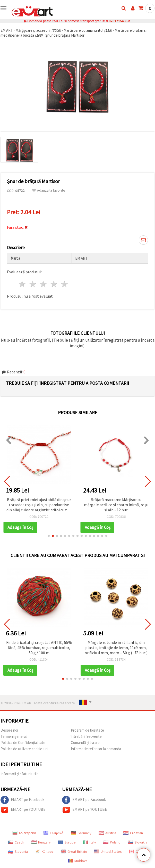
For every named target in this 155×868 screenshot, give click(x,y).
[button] (49, 536)
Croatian (133, 833)
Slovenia (18, 851)
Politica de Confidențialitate (23, 743)
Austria (107, 833)
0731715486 (118, 21)
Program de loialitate (87, 730)
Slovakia (137, 842)
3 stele (44, 284)
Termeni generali (14, 736)
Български (24, 833)
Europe (67, 842)
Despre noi (9, 730)
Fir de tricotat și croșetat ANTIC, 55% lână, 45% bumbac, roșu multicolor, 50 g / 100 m (39, 648)
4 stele (54, 284)
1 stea (23, 284)
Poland (112, 842)
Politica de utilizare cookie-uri (24, 749)
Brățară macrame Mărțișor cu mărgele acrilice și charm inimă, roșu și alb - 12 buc (116, 505)
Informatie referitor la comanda (96, 749)
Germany (81, 833)
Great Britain (74, 851)
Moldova (78, 861)
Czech (16, 842)
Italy (89, 842)
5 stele (64, 284)
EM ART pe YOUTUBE (23, 810)
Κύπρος (44, 851)
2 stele (33, 284)
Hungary (41, 842)
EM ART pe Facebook (22, 800)
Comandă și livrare (85, 743)
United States (108, 851)
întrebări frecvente (86, 736)
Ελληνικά (53, 833)
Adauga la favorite (49, 190)
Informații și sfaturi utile (20, 774)
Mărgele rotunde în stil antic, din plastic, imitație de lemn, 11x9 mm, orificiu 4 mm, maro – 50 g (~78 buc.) (116, 648)
